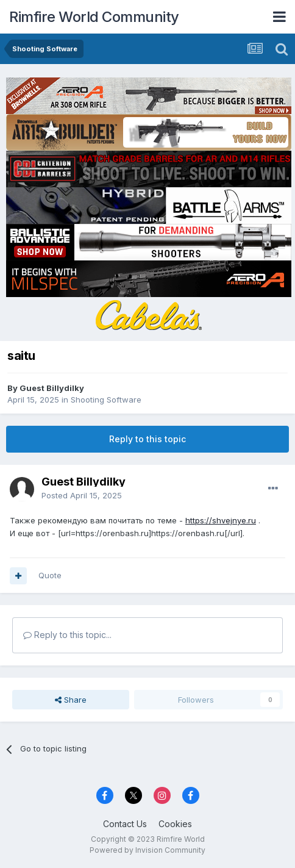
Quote (50, 575)
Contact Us (125, 824)
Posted (82, 495)
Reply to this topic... (67, 635)
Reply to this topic (147, 439)
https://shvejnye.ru (221, 520)
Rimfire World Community (94, 17)
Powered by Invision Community (147, 850)
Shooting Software (106, 400)
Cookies (175, 824)
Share (71, 700)
